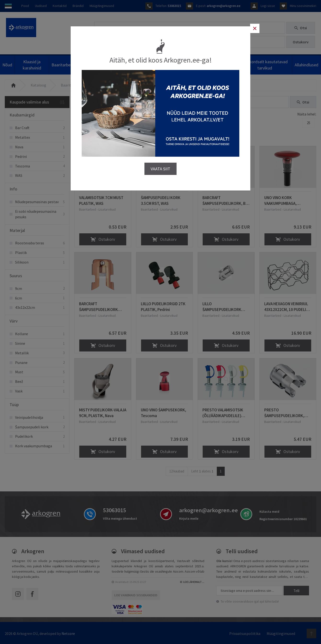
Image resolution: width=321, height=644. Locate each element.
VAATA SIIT (160, 167)
